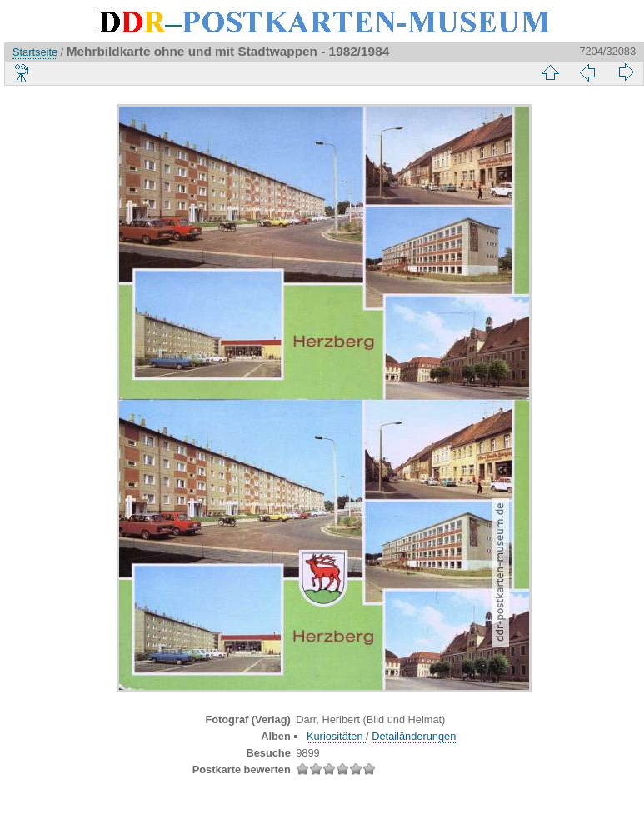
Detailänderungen (414, 736)
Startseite (35, 52)
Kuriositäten (336, 736)
